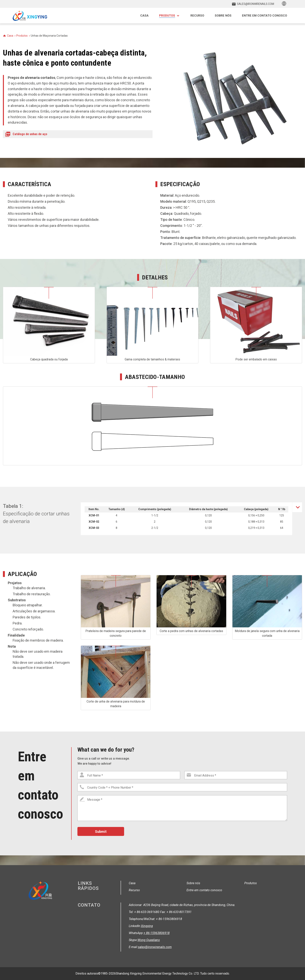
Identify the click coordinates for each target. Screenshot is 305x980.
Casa (10, 36)
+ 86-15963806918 (157, 933)
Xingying (147, 926)
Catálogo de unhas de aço (30, 134)
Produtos (22, 36)
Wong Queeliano (149, 940)
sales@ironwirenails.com (155, 947)
